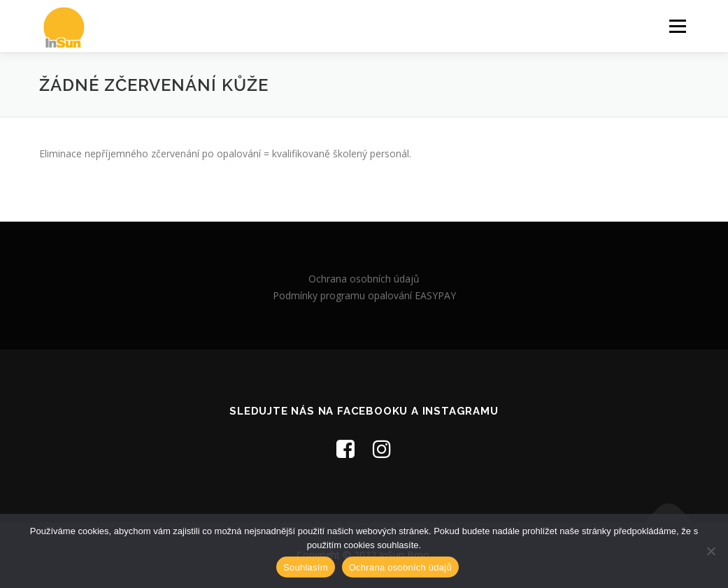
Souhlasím (306, 567)
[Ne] (711, 551)
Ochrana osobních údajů (364, 279)
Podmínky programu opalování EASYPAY (364, 295)
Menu (677, 26)
